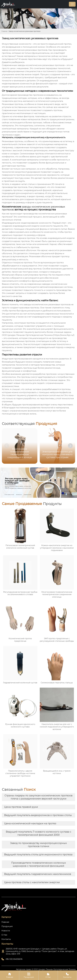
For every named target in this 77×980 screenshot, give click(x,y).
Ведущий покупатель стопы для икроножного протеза (38, 854)
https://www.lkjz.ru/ (64, 335)
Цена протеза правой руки (21, 807)
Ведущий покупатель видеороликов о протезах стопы (38, 815)
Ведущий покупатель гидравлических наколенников (38, 874)
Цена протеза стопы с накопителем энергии (32, 882)
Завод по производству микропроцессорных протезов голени (38, 845)
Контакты (67, 975)
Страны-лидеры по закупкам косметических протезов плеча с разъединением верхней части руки (38, 797)
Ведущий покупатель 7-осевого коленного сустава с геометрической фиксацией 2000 (38, 833)
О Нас (48, 975)
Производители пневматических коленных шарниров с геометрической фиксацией (39, 864)
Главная (4, 31)
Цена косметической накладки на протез (30, 823)
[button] (70, 446)
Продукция (29, 975)
